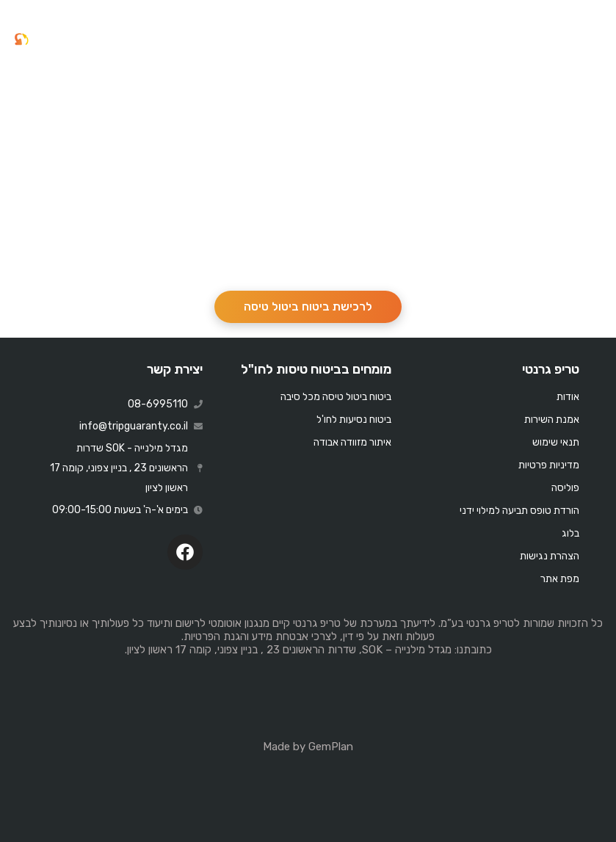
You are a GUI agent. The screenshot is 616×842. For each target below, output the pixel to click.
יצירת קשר (175, 369)
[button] (593, 40)
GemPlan (331, 747)
